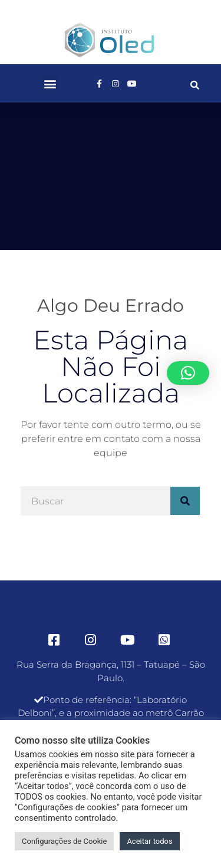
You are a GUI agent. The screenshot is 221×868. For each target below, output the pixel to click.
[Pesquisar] (185, 501)
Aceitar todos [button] (149, 841)
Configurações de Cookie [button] (64, 841)
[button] (50, 84)
